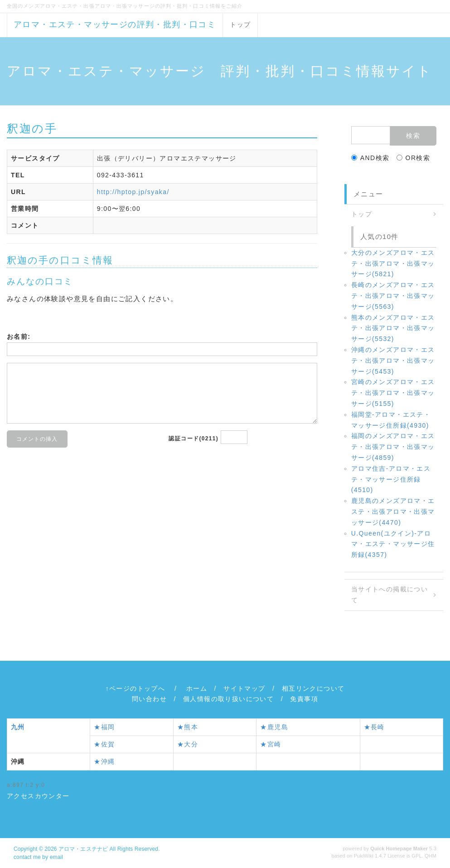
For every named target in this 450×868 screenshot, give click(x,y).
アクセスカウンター (38, 796)
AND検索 (370, 158)
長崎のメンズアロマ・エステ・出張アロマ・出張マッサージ (393, 296)
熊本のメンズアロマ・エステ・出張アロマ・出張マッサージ (393, 328)
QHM (431, 856)
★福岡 (104, 727)
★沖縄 (104, 761)
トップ (240, 24)
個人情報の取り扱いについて (228, 699)
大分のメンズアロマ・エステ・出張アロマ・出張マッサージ (393, 263)
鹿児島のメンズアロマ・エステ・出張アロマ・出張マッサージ (393, 512)
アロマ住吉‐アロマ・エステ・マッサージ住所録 (391, 479)
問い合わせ (149, 699)
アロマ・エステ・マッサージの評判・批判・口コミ (115, 24)
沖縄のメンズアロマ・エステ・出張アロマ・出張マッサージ (393, 361)
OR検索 (414, 158)
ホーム (197, 688)
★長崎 (374, 727)
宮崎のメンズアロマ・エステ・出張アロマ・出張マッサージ (393, 393)
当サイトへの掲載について (390, 595)
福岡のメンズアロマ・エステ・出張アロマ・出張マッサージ (393, 447)
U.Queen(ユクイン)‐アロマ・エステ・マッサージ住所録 (393, 544)
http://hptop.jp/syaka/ (133, 192)
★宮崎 (271, 744)
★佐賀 (104, 744)
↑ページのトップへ (135, 688)
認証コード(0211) (194, 439)
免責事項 (304, 699)
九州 (18, 727)
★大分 (188, 744)
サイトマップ (244, 688)
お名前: (19, 336)
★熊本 (188, 727)
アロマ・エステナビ (83, 849)
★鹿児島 (274, 727)
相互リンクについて (313, 688)
